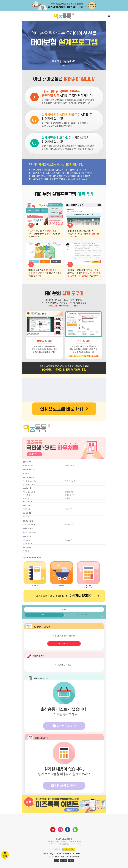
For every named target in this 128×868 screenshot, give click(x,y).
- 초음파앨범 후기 (70, 525)
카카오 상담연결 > (69, 849)
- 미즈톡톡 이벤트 (28, 466)
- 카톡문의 (26, 551)
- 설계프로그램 (69, 492)
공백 (66, 473)
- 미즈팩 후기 (68, 509)
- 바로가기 (26, 473)
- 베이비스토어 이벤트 (29, 532)
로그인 (57, 860)
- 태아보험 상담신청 (29, 492)
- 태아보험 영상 (27, 501)
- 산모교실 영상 (27, 543)
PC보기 (71, 860)
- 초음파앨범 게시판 (29, 525)
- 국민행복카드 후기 (70, 481)
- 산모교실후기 (69, 540)
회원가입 (44, 615)
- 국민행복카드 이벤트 (29, 481)
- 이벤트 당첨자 (69, 466)
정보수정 (64, 860)
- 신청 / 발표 (26, 540)
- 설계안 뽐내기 (69, 495)
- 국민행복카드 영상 (29, 484)
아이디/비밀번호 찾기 (84, 615)
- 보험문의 (67, 498)
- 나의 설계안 (27, 495)
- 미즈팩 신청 (27, 509)
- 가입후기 (26, 498)
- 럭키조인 (26, 517)
